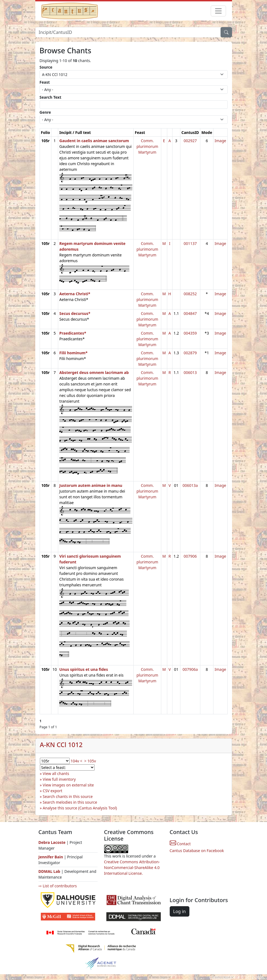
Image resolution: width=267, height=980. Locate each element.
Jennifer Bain (51, 857)
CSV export (52, 791)
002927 (190, 141)
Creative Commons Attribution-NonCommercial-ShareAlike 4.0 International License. (132, 868)
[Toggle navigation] (218, 11)
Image (220, 141)
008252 (190, 294)
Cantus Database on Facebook (197, 851)
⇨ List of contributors (58, 886)
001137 (190, 243)
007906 (190, 556)
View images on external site (68, 785)
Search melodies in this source (70, 802)
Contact (180, 844)
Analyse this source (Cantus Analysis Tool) (80, 808)
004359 (190, 333)
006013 (190, 372)
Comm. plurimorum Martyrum (147, 146)
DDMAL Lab (49, 871)
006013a (190, 485)
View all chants (56, 773)
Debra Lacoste (52, 842)
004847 (190, 313)
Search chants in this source (68, 796)
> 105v (90, 761)
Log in (180, 911)
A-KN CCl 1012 (61, 745)
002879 (190, 353)
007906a (190, 669)
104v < (76, 761)
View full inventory (59, 779)
